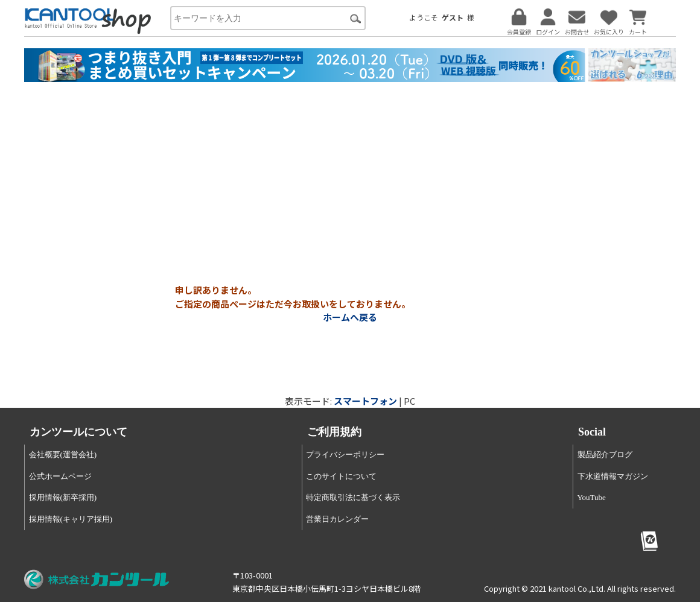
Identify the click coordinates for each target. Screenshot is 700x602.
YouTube (592, 497)
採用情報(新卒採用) (63, 497)
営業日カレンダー (337, 519)
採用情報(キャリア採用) (71, 519)
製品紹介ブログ (605, 455)
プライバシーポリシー (345, 455)
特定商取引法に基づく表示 (353, 497)
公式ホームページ (60, 476)
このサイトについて (341, 476)
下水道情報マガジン (613, 476)
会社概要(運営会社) (63, 455)
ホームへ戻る (350, 317)
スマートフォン (365, 401)
